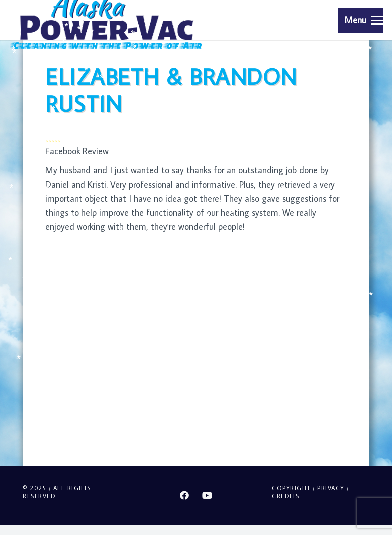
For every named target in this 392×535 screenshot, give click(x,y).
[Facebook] (185, 496)
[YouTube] (207, 496)
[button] (364, 20)
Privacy (331, 488)
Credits (286, 496)
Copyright (291, 488)
